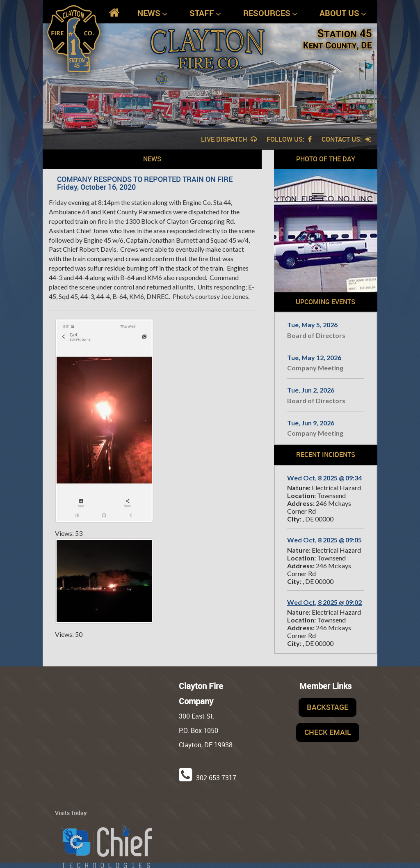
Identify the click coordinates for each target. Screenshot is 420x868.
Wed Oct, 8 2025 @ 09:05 (324, 540)
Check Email (328, 732)
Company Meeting (315, 368)
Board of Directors (316, 335)
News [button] (152, 13)
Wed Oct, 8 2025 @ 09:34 (324, 478)
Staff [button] (205, 13)
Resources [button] (270, 13)
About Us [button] (343, 13)
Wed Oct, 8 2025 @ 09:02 (324, 602)
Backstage (328, 707)
